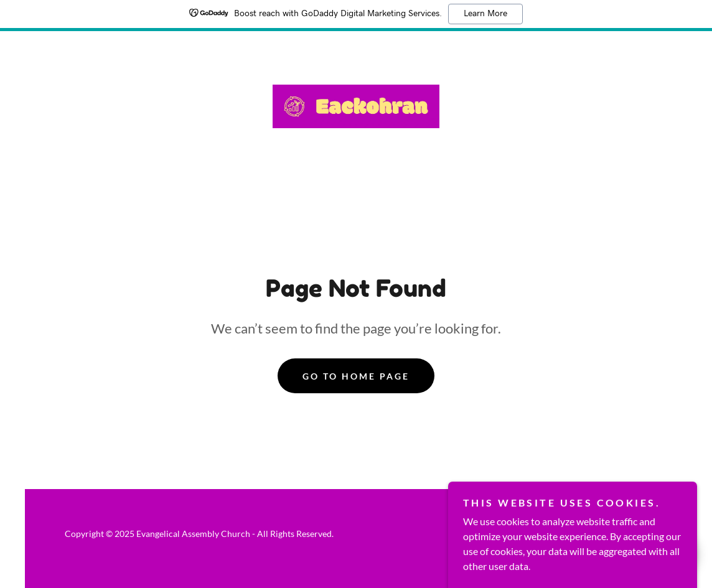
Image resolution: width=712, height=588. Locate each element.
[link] (356, 105)
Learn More (485, 14)
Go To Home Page (356, 376)
